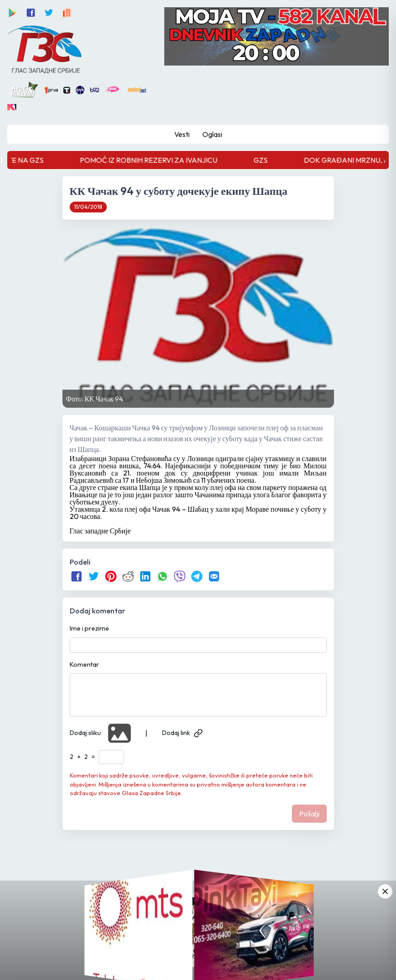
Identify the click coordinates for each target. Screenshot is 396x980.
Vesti (182, 134)
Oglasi (212, 134)
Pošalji (309, 814)
